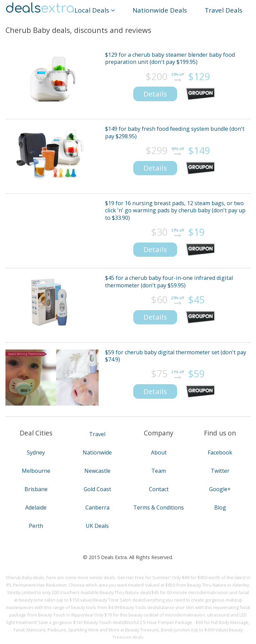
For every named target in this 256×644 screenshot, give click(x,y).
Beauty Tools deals (139, 607)
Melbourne (36, 471)
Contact (159, 489)
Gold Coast (97, 489)
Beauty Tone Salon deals (118, 600)
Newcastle (97, 471)
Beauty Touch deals (104, 622)
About (159, 452)
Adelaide (36, 507)
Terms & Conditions (159, 507)
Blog (220, 507)
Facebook (220, 452)
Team (159, 471)
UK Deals (97, 526)
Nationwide (97, 452)
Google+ (220, 489)
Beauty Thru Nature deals (125, 592)
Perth (36, 526)
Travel (97, 434)
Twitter (220, 471)
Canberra (97, 507)
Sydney (36, 452)
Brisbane (36, 489)
